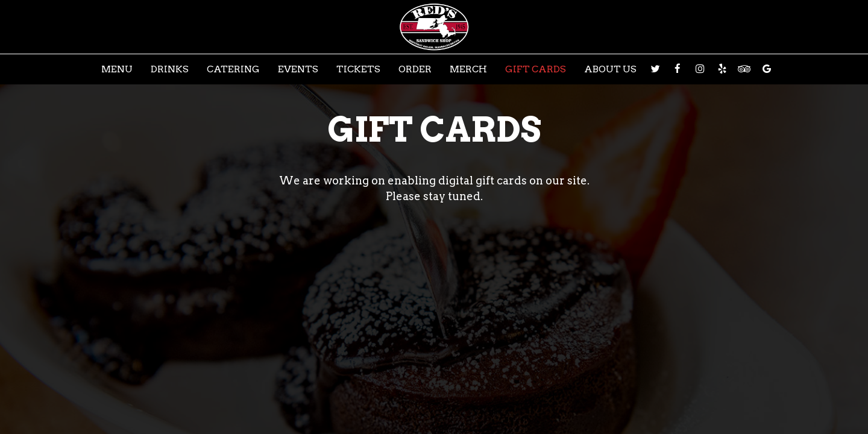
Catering (233, 69)
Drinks (170, 69)
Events (298, 69)
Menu (117, 69)
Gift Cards (536, 69)
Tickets (358, 69)
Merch (468, 69)
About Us (610, 69)
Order (415, 69)
